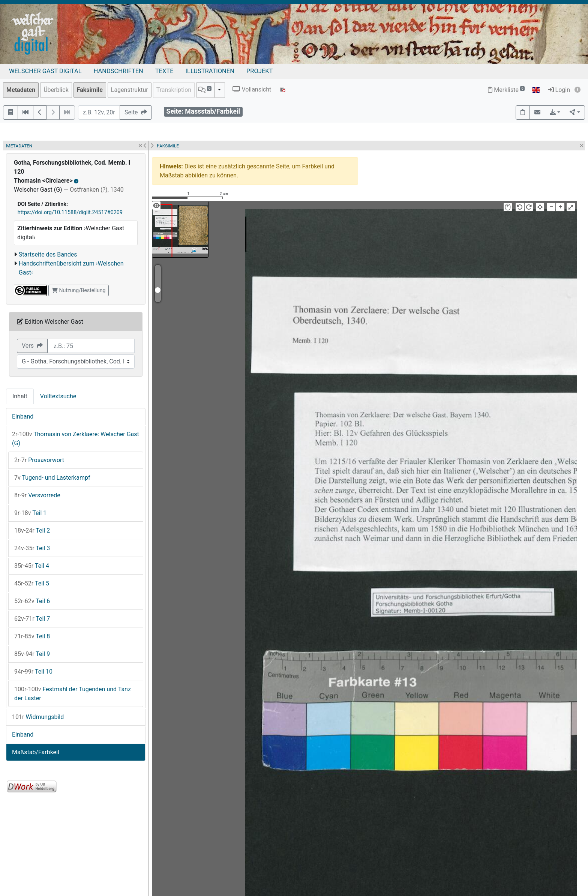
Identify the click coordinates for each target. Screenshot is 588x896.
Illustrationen (210, 71)
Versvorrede (37, 495)
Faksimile (90, 90)
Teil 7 (32, 619)
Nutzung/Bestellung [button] (79, 290)
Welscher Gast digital (45, 71)
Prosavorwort (39, 460)
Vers (32, 346)
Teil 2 (32, 531)
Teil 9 (32, 654)
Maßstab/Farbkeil (36, 752)
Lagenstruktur (130, 90)
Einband (23, 416)
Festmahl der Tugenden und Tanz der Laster (73, 694)
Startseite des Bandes (48, 254)
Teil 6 (32, 601)
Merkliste (506, 90)
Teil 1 (30, 513)
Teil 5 (32, 583)
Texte (164, 71)
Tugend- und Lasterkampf (52, 478)
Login (559, 90)
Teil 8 (32, 636)
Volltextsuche (58, 396)
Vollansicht (252, 89)
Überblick (56, 90)
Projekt (259, 71)
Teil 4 (32, 566)
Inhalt (20, 396)
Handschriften (118, 71)
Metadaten (21, 90)
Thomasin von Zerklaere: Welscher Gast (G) (76, 439)
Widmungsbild (38, 717)
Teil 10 (33, 672)
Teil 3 (32, 548)
